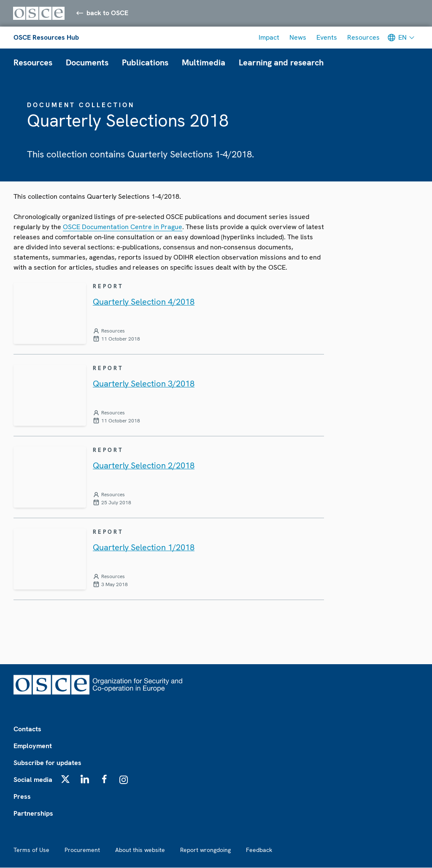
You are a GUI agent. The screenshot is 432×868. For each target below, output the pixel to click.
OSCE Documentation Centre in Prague (123, 227)
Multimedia (204, 63)
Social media (33, 780)
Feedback (259, 850)
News (298, 38)
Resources (363, 38)
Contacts (27, 729)
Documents (87, 63)
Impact (269, 38)
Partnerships (33, 814)
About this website (140, 850)
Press (22, 797)
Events (327, 38)
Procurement (82, 850)
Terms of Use (31, 850)
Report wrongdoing (205, 850)
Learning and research (281, 63)
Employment (33, 746)
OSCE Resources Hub (46, 38)
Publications (145, 63)
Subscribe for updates (47, 763)
